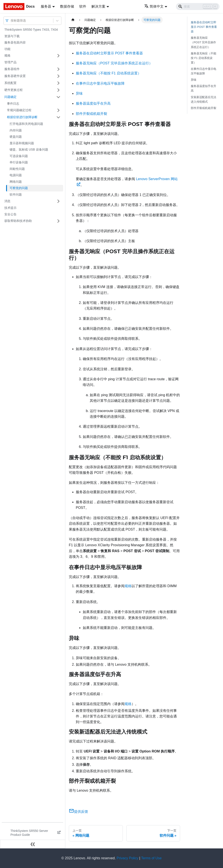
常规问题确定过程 (19, 110)
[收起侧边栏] (33, 844)
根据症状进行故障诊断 (22, 117)
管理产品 (10, 62)
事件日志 (13, 104)
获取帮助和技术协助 (18, 221)
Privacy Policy (128, 858)
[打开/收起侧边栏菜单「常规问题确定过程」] (58, 110)
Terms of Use (151, 858)
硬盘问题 (16, 137)
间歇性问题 (17, 169)
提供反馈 (78, 812)
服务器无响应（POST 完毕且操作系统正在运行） (114, 63)
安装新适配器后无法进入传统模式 (204, 99)
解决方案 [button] (98, 6)
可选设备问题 (19, 156)
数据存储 (67, 6)
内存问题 (16, 130)
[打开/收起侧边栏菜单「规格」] (58, 56)
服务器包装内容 (15, 42)
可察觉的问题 (19, 188)
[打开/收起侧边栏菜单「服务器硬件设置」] (58, 76)
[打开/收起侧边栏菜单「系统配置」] (58, 83)
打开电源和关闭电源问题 (26, 124)
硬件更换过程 (14, 90)
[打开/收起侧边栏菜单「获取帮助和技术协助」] (58, 221)
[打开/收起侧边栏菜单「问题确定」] (58, 97)
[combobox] (11, 21)
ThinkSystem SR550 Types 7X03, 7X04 (31, 30)
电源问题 (16, 175)
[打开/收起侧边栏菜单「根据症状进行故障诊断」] (58, 117)
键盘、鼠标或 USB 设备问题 (29, 149)
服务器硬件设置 (15, 76)
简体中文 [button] (154, 6)
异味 (79, 93)
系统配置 (10, 83)
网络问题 (16, 182)
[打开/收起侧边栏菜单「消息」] (58, 201)
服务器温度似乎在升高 (93, 103)
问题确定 (10, 97)
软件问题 (16, 194)
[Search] (198, 7)
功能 (7, 49)
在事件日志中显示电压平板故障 (100, 83)
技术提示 (10, 208)
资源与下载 (12, 36)
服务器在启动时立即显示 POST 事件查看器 (109, 53)
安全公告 (10, 214)
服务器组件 (12, 69)
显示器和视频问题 (22, 143)
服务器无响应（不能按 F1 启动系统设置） (108, 73)
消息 (7, 201)
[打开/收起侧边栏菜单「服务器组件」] (58, 69)
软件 (83, 6)
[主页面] (73, 20)
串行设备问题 (19, 162)
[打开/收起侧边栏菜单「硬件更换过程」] (58, 90)
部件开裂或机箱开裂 (91, 114)
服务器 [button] (46, 6)
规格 (7, 55)
